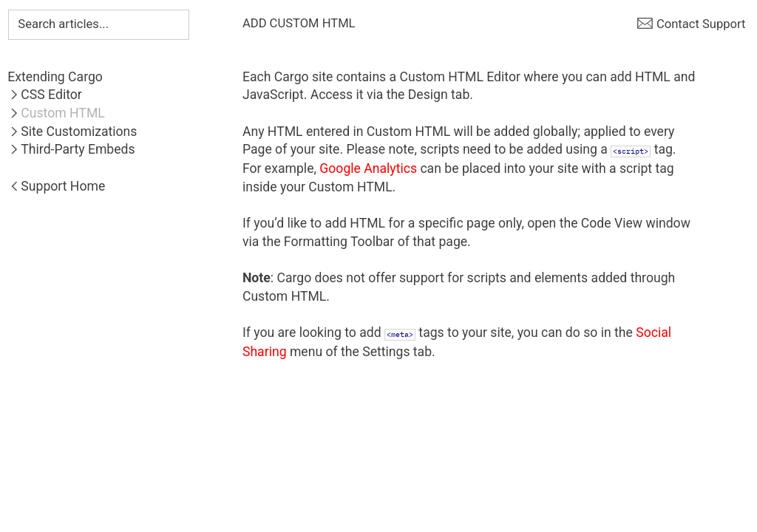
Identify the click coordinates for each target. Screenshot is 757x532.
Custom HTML (62, 113)
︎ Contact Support (691, 24)
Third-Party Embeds (78, 149)
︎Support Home (56, 186)
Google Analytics (368, 168)
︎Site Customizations (72, 132)
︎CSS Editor (44, 95)
